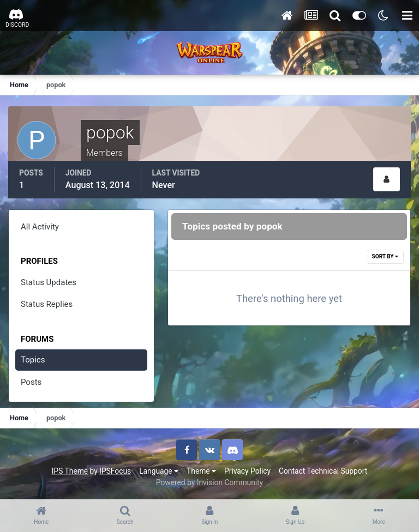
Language (159, 471)
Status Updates (49, 282)
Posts (31, 382)
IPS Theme (70, 471)
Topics (33, 360)
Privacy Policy (247, 471)
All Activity (40, 227)
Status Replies (47, 304)
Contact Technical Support (323, 471)
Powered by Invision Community (209, 482)
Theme (201, 471)
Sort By (385, 256)
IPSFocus (115, 471)
